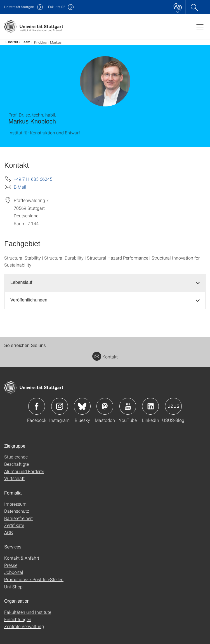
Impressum (15, 504)
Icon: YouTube (128, 406)
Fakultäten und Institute (28, 612)
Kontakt (105, 357)
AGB (9, 532)
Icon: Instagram (60, 406)
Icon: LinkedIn (150, 406)
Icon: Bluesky (82, 406)
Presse (11, 565)
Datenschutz (17, 511)
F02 (57, 7)
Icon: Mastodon (105, 406)
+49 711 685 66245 (33, 179)
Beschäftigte (16, 464)
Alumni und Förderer (24, 471)
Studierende (16, 457)
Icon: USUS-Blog (173, 406)
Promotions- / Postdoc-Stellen (34, 579)
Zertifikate (14, 525)
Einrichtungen (18, 619)
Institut (13, 42)
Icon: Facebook (37, 406)
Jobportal (14, 572)
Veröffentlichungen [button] (29, 300)
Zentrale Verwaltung (24, 626)
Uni (19, 7)
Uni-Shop (13, 587)
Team (26, 42)
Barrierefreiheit (18, 518)
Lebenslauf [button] (21, 282)
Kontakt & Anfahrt (22, 558)
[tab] (105, 283)
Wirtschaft (14, 478)
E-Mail (20, 187)
